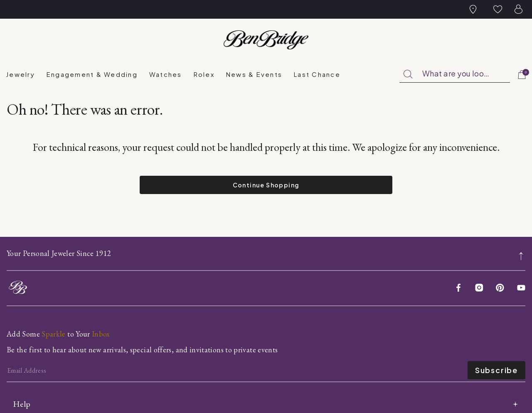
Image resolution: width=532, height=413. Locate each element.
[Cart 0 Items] (522, 75)
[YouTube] (521, 288)
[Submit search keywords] (408, 74)
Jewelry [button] (20, 74)
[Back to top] (521, 251)
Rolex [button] (204, 74)
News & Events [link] (254, 74)
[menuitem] (20, 74)
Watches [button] (166, 74)
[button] (498, 9)
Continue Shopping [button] (266, 185)
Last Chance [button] (317, 74)
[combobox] (455, 74)
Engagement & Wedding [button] (92, 74)
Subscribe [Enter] (496, 370)
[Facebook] (458, 288)
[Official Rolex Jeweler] (494, 40)
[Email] (237, 370)
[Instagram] (479, 288)
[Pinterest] (500, 288)
